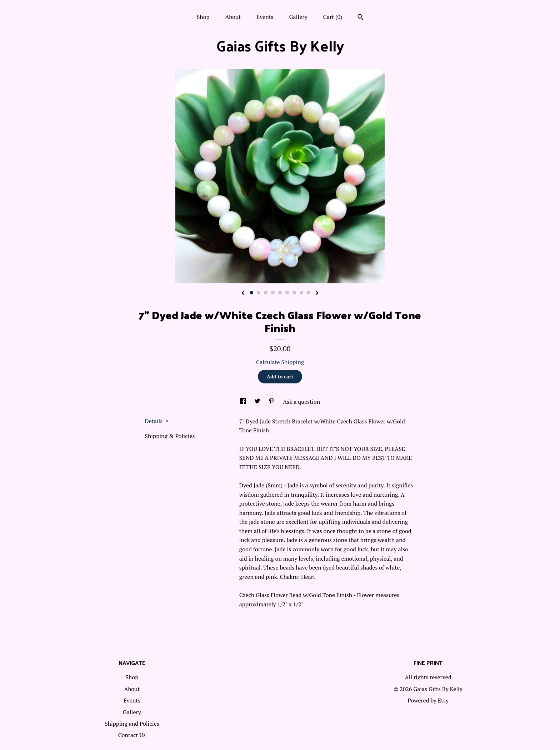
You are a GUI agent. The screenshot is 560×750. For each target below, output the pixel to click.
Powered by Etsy (428, 700)
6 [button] (287, 293)
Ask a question (301, 402)
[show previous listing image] (243, 293)
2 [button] (259, 293)
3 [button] (266, 293)
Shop (203, 17)
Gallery (298, 17)
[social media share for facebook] (244, 402)
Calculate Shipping (280, 362)
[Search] (361, 18)
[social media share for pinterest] (272, 402)
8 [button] (301, 293)
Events (265, 17)
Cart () (333, 17)
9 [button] (309, 293)
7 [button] (294, 293)
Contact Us (132, 735)
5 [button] (280, 293)
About (233, 17)
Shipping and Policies (132, 724)
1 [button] (251, 293)
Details (157, 421)
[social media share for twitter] (258, 402)
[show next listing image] (317, 293)
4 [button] (273, 293)
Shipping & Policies (170, 436)
